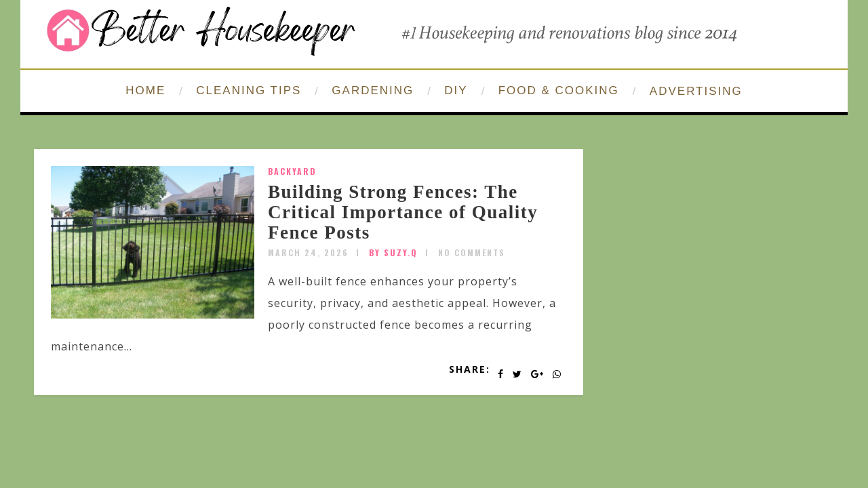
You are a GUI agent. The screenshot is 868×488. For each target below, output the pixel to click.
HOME (145, 90)
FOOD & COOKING (559, 90)
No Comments (472, 252)
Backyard (292, 171)
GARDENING (373, 90)
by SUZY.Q (393, 252)
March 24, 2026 (308, 252)
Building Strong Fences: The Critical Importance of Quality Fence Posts (403, 212)
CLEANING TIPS (249, 90)
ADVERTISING (696, 91)
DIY (456, 90)
